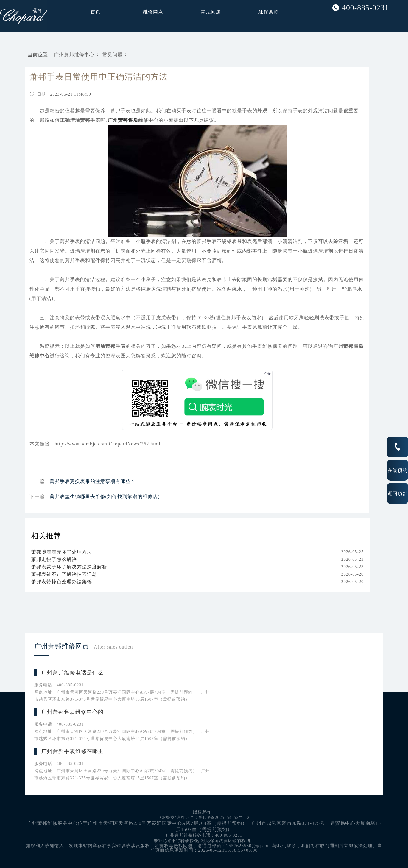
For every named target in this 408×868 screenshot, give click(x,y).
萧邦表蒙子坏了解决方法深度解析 (69, 567)
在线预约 (398, 470)
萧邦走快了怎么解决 (54, 559)
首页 (96, 12)
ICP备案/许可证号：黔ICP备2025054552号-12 (204, 818)
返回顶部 (398, 493)
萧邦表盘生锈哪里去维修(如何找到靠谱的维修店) (105, 497)
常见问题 (211, 12)
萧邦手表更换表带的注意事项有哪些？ (93, 481)
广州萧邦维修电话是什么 (73, 673)
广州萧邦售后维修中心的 (73, 712)
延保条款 (269, 12)
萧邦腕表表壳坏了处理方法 (62, 552)
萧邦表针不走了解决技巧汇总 (64, 574)
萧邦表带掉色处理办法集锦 (62, 582)
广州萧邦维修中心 (74, 55)
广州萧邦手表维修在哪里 (73, 751)
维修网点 (153, 12)
